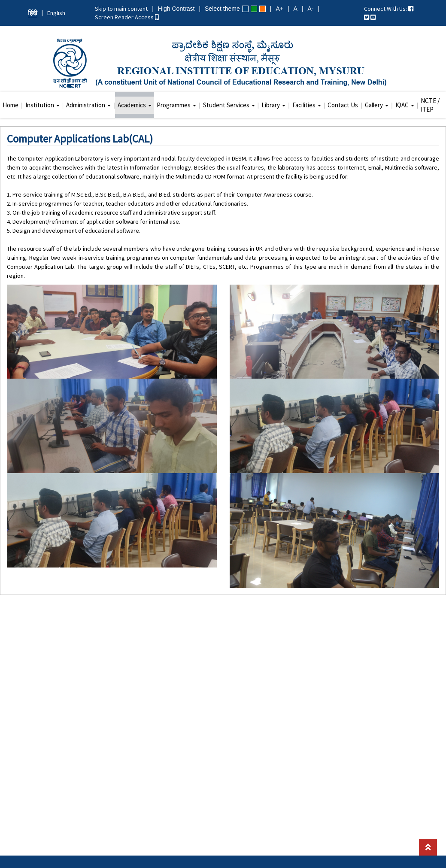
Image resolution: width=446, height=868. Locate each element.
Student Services (229, 105)
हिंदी (33, 13)
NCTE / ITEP (430, 105)
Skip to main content (121, 9)
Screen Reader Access (127, 17)
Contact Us (343, 105)
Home (11, 105)
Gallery (377, 105)
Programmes (176, 105)
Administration (88, 105)
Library (273, 105)
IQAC (405, 105)
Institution (42, 105)
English (56, 13)
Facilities (307, 105)
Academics (135, 105)
